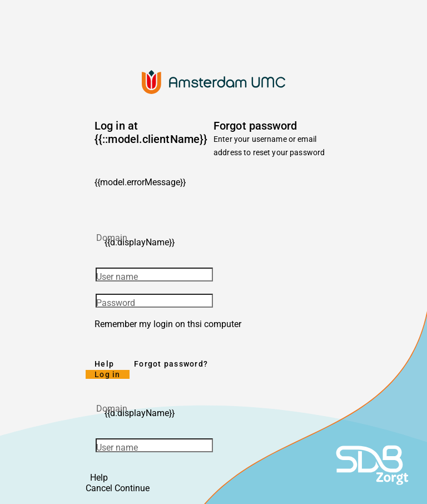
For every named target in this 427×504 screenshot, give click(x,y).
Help (104, 364)
